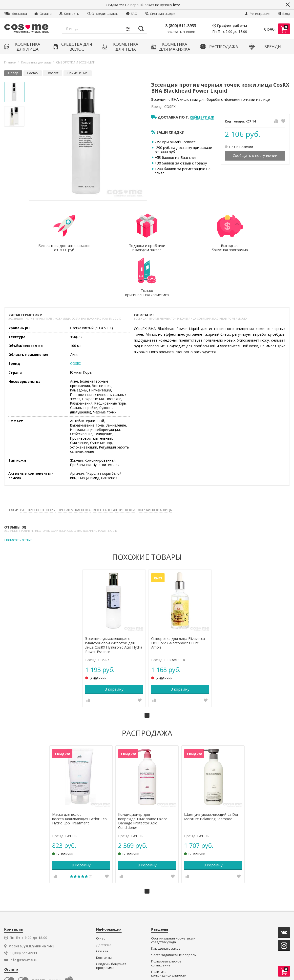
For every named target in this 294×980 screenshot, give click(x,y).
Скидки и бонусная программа (111, 919)
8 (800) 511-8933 (181, 26)
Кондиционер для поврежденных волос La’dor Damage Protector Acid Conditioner (143, 774)
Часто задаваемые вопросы (174, 908)
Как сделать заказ (166, 902)
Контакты (69, 14)
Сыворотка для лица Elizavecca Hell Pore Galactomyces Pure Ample (178, 597)
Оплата (43, 14)
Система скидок (160, 14)
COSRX (170, 107)
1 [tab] (147, 669)
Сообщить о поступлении (255, 155)
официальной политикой (191, 959)
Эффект (53, 73)
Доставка (15, 14)
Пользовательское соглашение (166, 916)
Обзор (13, 73)
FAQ (132, 14)
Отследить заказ (103, 14)
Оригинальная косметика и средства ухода (173, 893)
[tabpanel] (115, 593)
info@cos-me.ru (23, 913)
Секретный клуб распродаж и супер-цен (173, 947)
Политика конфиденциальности (169, 927)
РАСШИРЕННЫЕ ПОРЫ (38, 465)
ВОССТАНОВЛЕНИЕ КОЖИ (114, 465)
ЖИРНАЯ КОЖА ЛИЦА (155, 465)
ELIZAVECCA (175, 614)
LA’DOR (73, 789)
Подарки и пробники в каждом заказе (169, 937)
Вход (284, 14)
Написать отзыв (18, 495)
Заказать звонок (181, 32)
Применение (78, 73)
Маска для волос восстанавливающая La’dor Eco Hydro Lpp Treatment (81, 772)
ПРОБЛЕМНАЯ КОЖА (74, 465)
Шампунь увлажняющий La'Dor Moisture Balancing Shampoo (211, 770)
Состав (32, 73)
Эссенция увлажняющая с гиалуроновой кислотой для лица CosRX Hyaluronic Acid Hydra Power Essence (111, 599)
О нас (101, 891)
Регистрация (258, 14)
